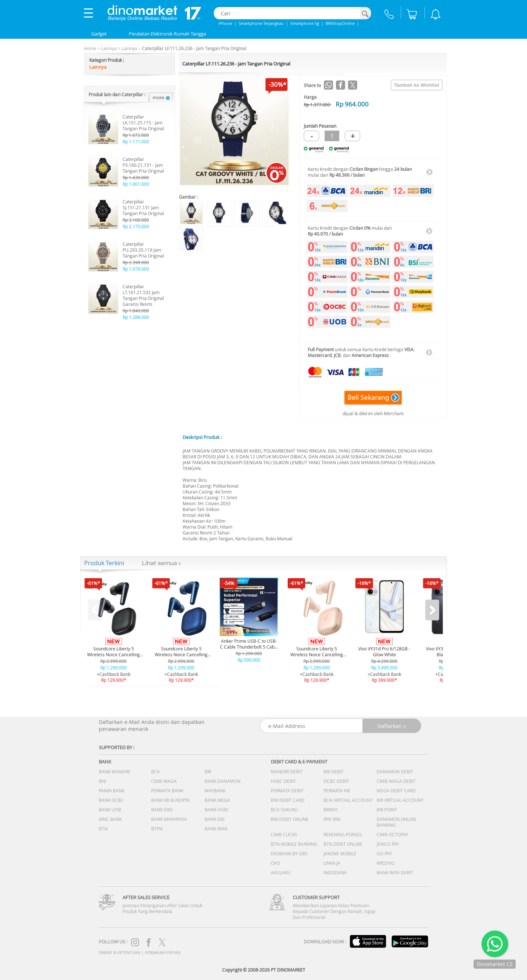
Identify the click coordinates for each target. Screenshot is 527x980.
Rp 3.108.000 (136, 220)
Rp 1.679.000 (136, 269)
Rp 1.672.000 (136, 135)
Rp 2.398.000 (136, 262)
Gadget (99, 34)
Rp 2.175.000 (136, 226)
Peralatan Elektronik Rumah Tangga (167, 34)
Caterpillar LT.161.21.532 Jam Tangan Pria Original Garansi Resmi (143, 295)
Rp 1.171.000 (136, 142)
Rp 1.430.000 (136, 177)
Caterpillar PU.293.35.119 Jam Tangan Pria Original (143, 250)
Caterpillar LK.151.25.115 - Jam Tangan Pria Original (143, 123)
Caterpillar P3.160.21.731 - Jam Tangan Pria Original (143, 165)
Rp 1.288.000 (136, 317)
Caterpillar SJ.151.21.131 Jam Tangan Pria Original (143, 207)
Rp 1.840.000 (136, 311)
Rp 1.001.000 (136, 184)
